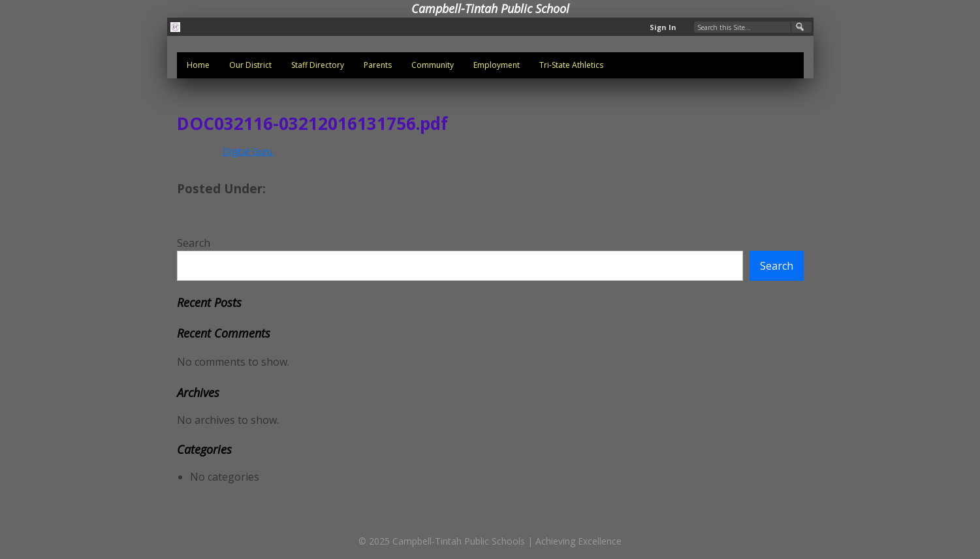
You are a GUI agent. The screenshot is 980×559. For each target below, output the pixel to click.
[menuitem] (198, 65)
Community (433, 65)
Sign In (663, 27)
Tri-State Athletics (571, 65)
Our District (250, 65)
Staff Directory (318, 65)
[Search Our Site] (753, 27)
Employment (497, 65)
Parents (378, 65)
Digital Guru (249, 151)
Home (198, 65)
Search (194, 243)
